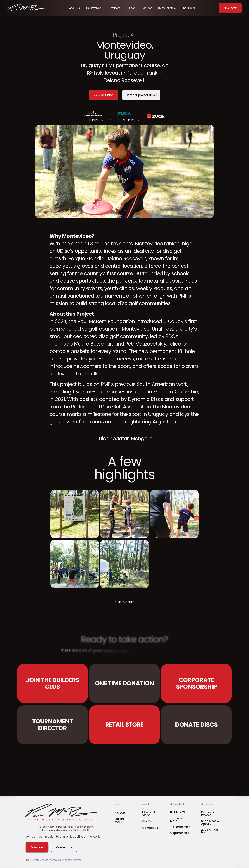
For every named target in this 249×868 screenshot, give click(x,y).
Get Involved (177, 804)
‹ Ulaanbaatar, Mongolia (124, 438)
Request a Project (209, 814)
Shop (132, 8)
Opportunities (180, 833)
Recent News (120, 820)
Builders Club (179, 812)
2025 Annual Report (210, 831)
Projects (120, 813)
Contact (146, 8)
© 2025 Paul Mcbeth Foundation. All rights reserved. (54, 860)
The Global (188, 8)
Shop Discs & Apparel (211, 822)
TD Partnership (180, 827)
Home (118, 804)
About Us (75, 8)
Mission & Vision (149, 814)
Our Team (149, 821)
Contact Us (150, 828)
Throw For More (167, 8)
